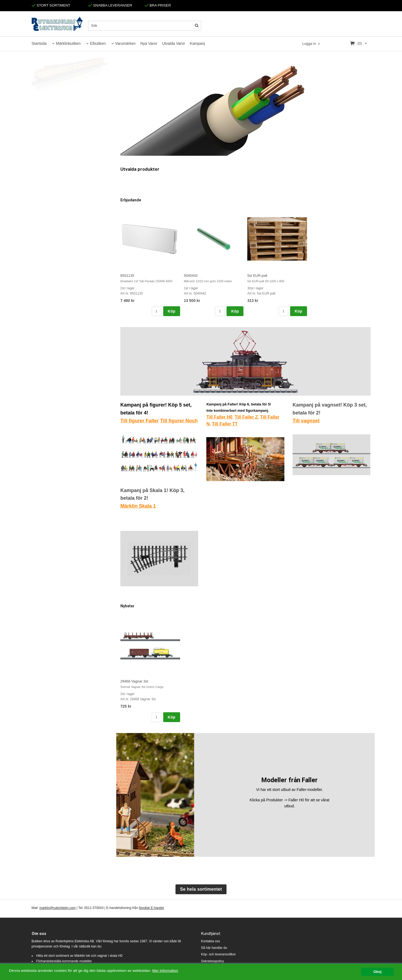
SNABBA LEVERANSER (110, 5)
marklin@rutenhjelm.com (57, 908)
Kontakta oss (211, 941)
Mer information (165, 972)
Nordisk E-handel (151, 908)
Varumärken (125, 43)
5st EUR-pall (257, 276)
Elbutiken (98, 43)
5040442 (191, 276)
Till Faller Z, (247, 417)
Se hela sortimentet (201, 889)
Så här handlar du (214, 948)
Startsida (39, 43)
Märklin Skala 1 (138, 506)
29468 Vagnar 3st (134, 681)
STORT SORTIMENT (51, 5)
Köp (172, 311)
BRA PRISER (158, 5)
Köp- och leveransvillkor (218, 954)
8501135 (127, 276)
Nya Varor (149, 43)
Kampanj (197, 43)
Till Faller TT (225, 424)
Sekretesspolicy (213, 961)
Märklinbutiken (68, 43)
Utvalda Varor (174, 43)
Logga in (309, 44)
